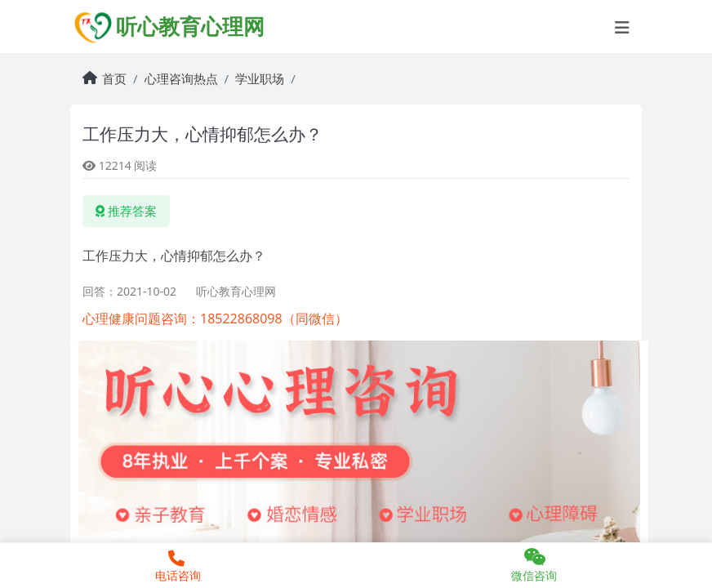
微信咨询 (534, 565)
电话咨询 (176, 567)
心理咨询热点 (181, 78)
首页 (114, 78)
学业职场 (260, 78)
